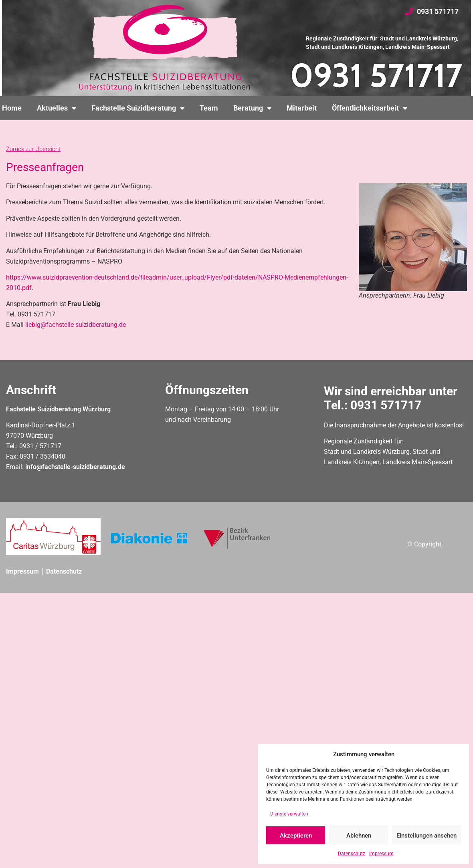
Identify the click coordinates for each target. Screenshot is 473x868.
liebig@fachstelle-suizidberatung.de (76, 325)
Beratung (252, 108)
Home (12, 108)
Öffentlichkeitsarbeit (370, 108)
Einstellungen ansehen (427, 836)
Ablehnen (359, 836)
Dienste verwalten (289, 814)
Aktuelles (57, 108)
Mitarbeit (302, 108)
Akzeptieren (296, 836)
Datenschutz (352, 854)
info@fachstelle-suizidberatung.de (75, 467)
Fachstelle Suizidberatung (138, 108)
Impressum (381, 854)
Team (209, 108)
